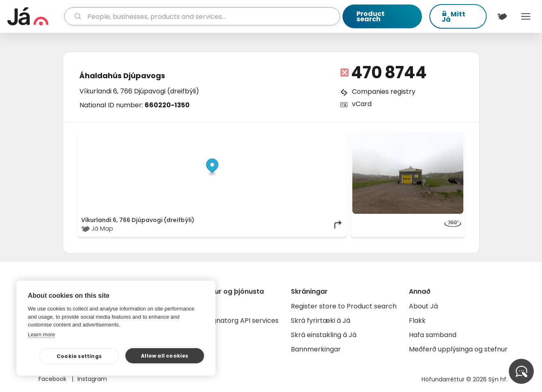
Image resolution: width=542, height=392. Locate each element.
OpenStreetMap (287, 136)
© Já (259, 136)
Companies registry (384, 92)
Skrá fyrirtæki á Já (321, 321)
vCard (362, 104)
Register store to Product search (344, 306)
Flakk (417, 321)
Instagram (92, 379)
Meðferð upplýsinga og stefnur (458, 349)
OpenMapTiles (327, 136)
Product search (371, 16)
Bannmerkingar (316, 349)
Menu (526, 16)
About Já (423, 306)
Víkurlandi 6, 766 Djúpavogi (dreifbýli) (139, 91)
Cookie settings (79, 356)
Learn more (41, 334)
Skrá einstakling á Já (324, 335)
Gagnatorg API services (241, 321)
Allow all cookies (164, 356)
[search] (202, 16)
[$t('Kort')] (502, 16)
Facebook (53, 379)
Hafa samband (433, 335)
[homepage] (35, 16)
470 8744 (389, 73)
